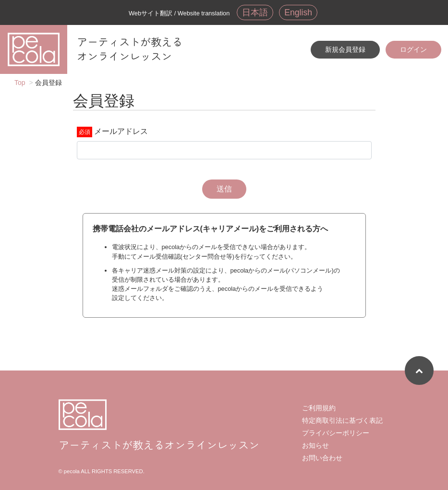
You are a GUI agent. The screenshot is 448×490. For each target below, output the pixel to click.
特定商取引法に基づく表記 (342, 420)
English (298, 12)
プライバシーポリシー (336, 433)
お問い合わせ (322, 458)
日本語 (255, 12)
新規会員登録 (345, 49)
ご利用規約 (319, 408)
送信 (224, 189)
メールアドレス (121, 131)
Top (20, 83)
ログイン (413, 49)
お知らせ (315, 445)
